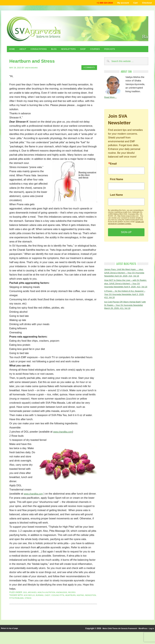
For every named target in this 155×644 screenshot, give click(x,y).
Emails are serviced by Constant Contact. (126, 225)
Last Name (116, 197)
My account (119, 3)
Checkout (146, 3)
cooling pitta (62, 599)
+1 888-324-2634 (98, 3)
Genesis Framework (126, 633)
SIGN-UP (126, 234)
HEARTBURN (76, 599)
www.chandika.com (64, 432)
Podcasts (124, 50)
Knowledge (67, 597)
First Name (117, 181)
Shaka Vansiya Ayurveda (78, 29)
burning (42, 599)
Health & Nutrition (49, 597)
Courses (107, 50)
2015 (25, 597)
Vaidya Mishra (32, 68)
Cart (133, 3)
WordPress (142, 633)
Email (113, 166)
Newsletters (77, 50)
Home (13, 50)
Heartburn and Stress (26, 62)
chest (50, 599)
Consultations (43, 50)
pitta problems (31, 602)
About (25, 50)
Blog (61, 50)
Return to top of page (11, 633)
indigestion (16, 602)
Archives (33, 597)
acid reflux (30, 599)
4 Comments (88, 68)
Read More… (111, 99)
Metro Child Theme (105, 633)
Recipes (78, 597)
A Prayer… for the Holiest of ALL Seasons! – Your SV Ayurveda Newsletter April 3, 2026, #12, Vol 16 (126, 306)
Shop (94, 50)
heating (87, 599)
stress (44, 602)
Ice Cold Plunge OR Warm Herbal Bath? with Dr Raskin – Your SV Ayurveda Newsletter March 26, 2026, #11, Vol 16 (126, 317)
